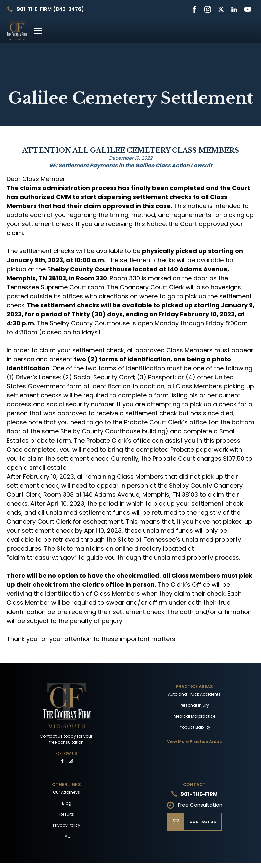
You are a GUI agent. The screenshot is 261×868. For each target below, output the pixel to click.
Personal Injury (194, 705)
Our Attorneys (66, 792)
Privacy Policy (67, 825)
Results (67, 814)
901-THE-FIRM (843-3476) (50, 9)
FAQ (66, 836)
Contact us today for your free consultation (66, 739)
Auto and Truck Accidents (194, 694)
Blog (67, 803)
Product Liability (194, 727)
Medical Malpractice (194, 716)
